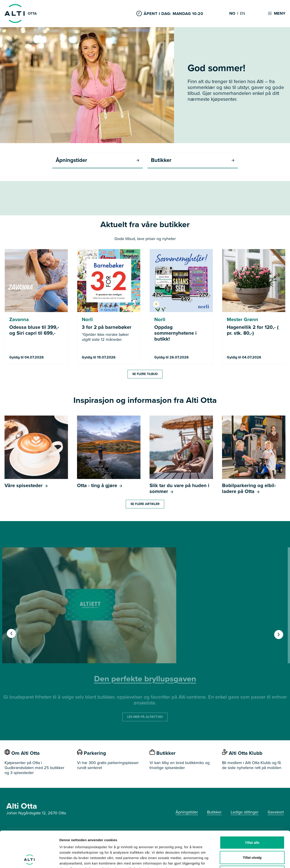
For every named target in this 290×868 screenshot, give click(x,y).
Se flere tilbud (145, 374)
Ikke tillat (252, 838)
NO (232, 14)
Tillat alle (252, 809)
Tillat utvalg (252, 824)
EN (243, 14)
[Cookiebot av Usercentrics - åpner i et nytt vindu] (29, 859)
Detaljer (241, 859)
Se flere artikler (145, 504)
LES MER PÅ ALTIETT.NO (145, 717)
